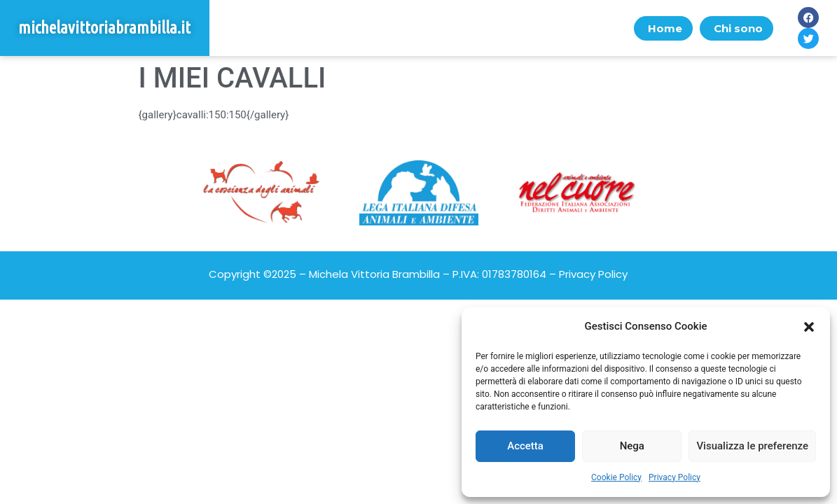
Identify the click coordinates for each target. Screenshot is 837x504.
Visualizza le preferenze (752, 446)
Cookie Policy (616, 477)
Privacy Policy (675, 477)
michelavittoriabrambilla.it (104, 28)
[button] (809, 327)
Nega (632, 446)
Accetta (525, 446)
